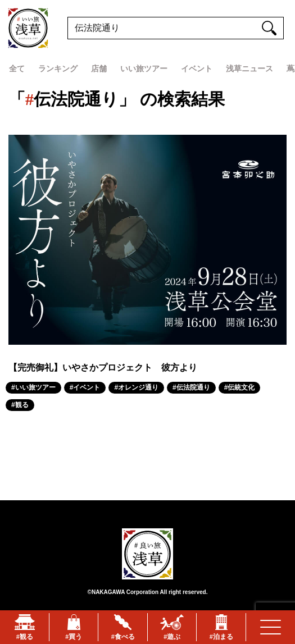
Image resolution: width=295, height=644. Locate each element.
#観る (20, 405)
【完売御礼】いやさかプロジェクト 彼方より (103, 367)
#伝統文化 (240, 387)
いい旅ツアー (144, 68)
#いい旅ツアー (33, 387)
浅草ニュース (249, 68)
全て (17, 68)
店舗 (99, 68)
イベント (197, 68)
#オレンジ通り (136, 387)
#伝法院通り (191, 387)
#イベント (85, 387)
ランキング (58, 68)
